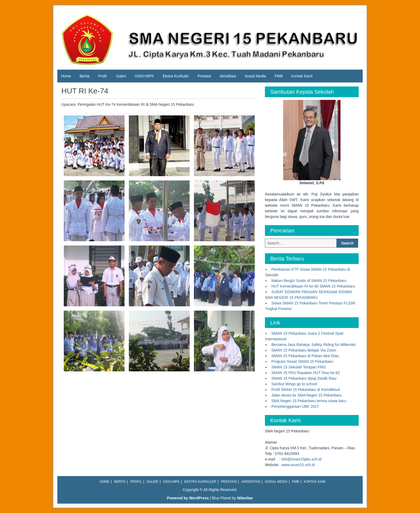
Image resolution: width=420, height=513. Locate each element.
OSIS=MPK (144, 76)
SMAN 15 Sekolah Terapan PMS (299, 367)
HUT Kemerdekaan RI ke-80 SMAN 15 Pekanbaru (313, 286)
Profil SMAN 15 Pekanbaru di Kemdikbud (306, 390)
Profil (102, 76)
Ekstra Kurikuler (176, 76)
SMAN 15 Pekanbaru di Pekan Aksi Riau (305, 356)
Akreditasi (228, 76)
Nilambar (245, 498)
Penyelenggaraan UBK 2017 (295, 406)
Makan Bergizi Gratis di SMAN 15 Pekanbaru (309, 281)
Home (66, 76)
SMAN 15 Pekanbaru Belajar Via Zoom (304, 350)
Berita (85, 76)
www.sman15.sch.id (298, 465)
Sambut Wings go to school (294, 384)
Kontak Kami (302, 76)
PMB (279, 76)
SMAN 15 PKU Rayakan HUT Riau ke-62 (306, 373)
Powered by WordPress (188, 498)
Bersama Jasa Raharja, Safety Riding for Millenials (314, 345)
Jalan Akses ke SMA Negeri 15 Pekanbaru (307, 395)
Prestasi (204, 76)
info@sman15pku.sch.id (301, 459)
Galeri (121, 76)
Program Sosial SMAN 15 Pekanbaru (302, 361)
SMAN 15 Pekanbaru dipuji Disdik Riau (304, 378)
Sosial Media (255, 76)
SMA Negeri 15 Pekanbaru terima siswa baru (309, 401)
